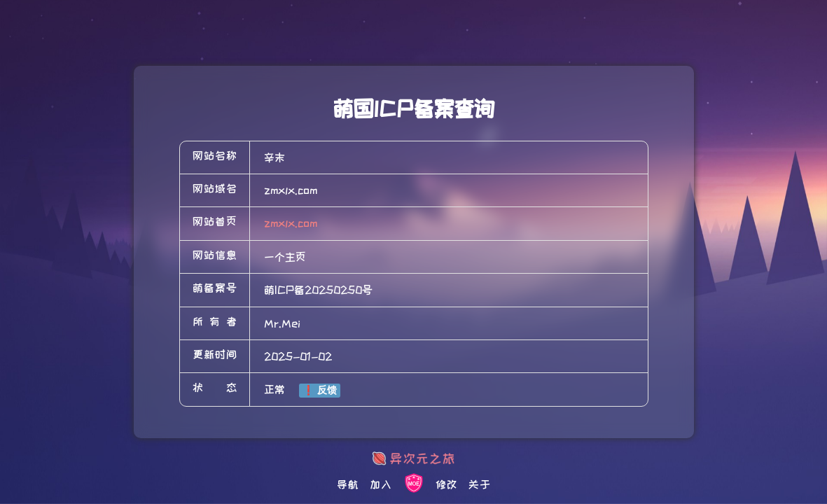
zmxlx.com (291, 223)
